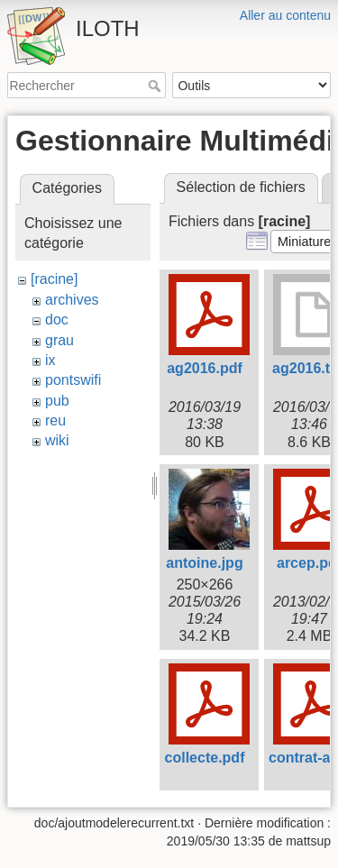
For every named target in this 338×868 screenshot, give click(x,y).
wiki (57, 440)
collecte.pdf (205, 758)
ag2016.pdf (205, 368)
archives (72, 300)
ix (50, 360)
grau (59, 340)
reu (55, 420)
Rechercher (156, 86)
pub (57, 401)
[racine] (54, 279)
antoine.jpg (204, 563)
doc (57, 320)
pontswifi (73, 380)
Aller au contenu (285, 15)
